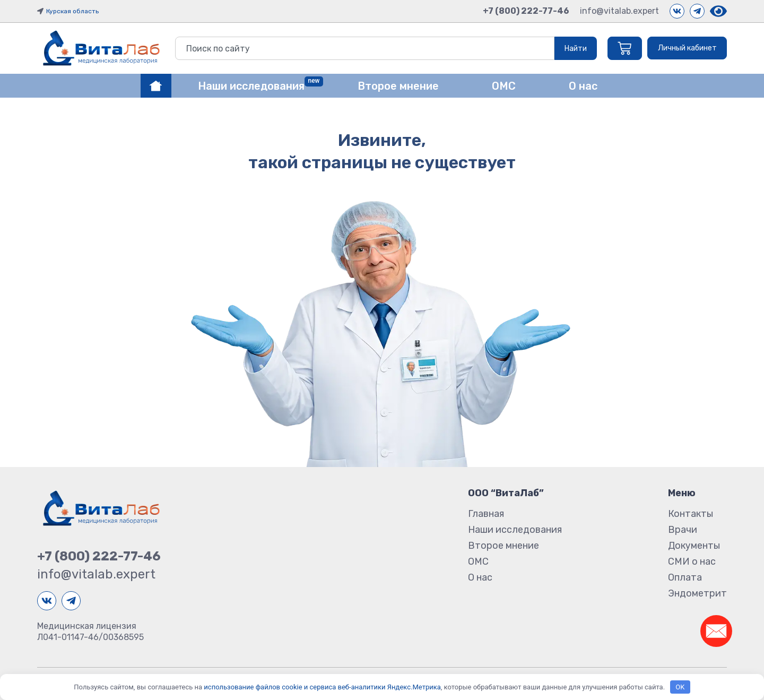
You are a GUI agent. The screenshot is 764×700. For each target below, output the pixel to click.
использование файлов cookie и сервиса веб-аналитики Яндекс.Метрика (322, 687)
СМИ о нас (692, 561)
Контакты (691, 514)
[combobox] (363, 48)
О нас (480, 577)
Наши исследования (515, 530)
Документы (694, 546)
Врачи (683, 530)
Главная (486, 514)
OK (680, 687)
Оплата (685, 577)
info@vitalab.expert (619, 11)
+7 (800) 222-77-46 (526, 11)
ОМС (478, 561)
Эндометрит (697, 593)
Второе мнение (503, 546)
